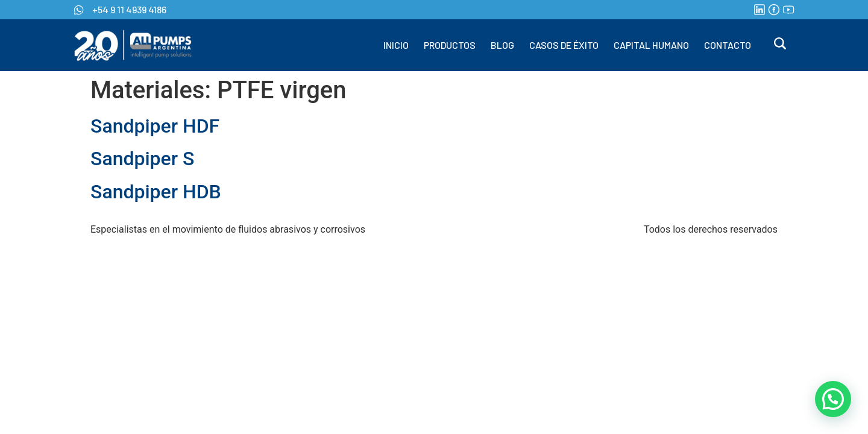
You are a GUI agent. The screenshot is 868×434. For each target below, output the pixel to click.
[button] (833, 399)
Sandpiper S (142, 159)
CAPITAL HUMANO (651, 45)
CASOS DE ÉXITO (564, 45)
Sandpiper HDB (156, 192)
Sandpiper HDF (155, 126)
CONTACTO (728, 45)
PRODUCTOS (450, 45)
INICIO (396, 45)
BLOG (502, 45)
